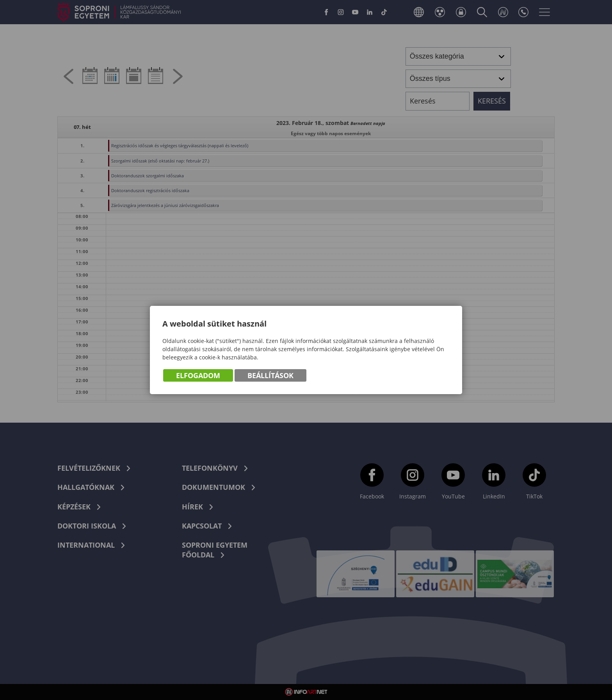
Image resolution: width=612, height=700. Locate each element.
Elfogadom (198, 375)
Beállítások (270, 375)
